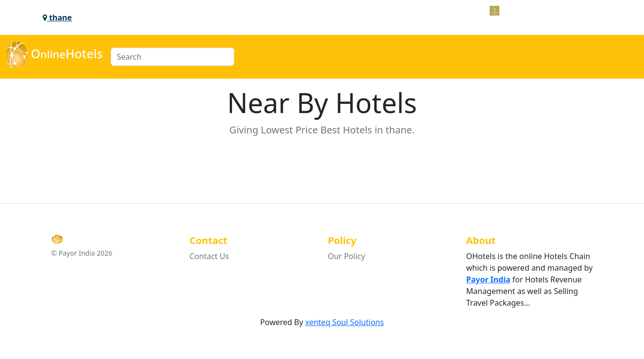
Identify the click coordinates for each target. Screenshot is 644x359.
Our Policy (347, 256)
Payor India (488, 279)
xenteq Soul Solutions (345, 322)
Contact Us (209, 256)
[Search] (173, 57)
